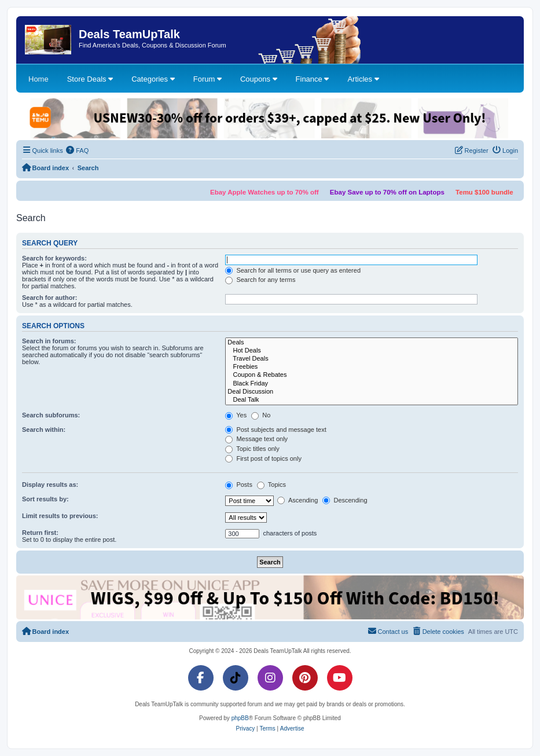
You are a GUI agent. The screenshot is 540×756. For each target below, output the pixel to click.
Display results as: (50, 485)
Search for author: (49, 298)
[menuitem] (78, 151)
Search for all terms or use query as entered (293, 270)
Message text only (256, 439)
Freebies (372, 367)
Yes (236, 415)
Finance (313, 79)
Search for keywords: (54, 258)
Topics (271, 485)
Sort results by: (45, 499)
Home (38, 79)
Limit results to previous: (60, 516)
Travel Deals (372, 359)
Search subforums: (51, 415)
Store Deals (90, 79)
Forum (207, 79)
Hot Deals (372, 351)
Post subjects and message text (275, 430)
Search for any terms (260, 280)
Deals (372, 343)
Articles (363, 79)
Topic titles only (252, 449)
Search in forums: (49, 341)
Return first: (40, 533)
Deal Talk (372, 400)
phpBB (240, 718)
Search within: (44, 430)
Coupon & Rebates (372, 375)
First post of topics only (263, 458)
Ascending (297, 500)
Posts (239, 485)
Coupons (259, 79)
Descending (345, 500)
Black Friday (372, 384)
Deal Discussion (372, 392)
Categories (153, 79)
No (261, 415)
